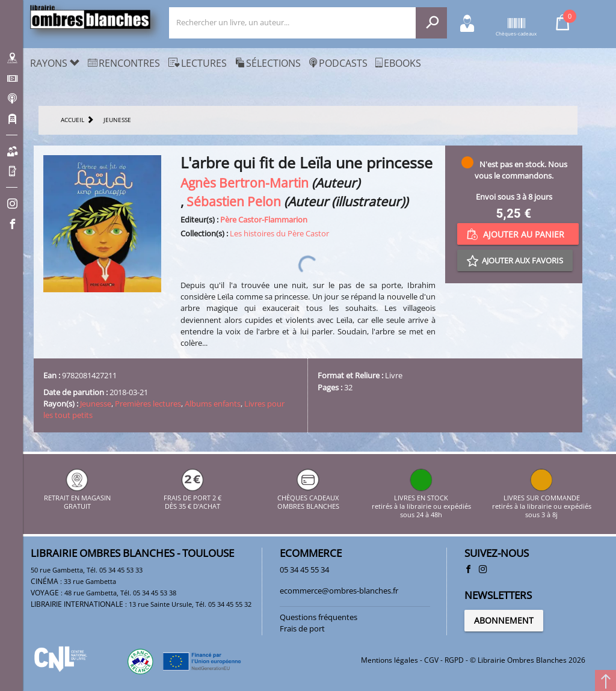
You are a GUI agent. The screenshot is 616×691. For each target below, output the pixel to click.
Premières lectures (148, 404)
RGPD (454, 660)
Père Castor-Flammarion (264, 220)
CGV (431, 660)
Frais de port (302, 628)
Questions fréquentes (319, 617)
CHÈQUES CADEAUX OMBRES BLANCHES (308, 498)
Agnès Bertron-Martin (245, 183)
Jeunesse (96, 404)
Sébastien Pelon (234, 201)
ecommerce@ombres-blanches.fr (339, 591)
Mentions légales (390, 660)
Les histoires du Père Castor (279, 233)
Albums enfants (213, 404)
